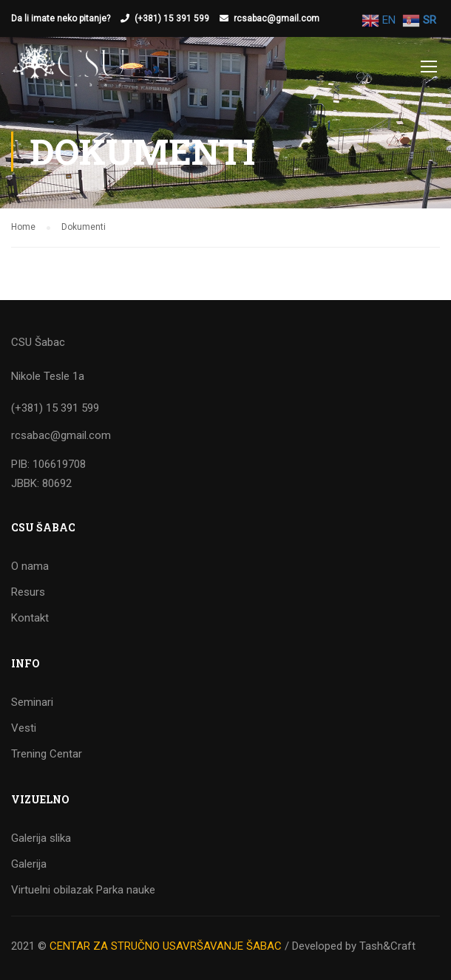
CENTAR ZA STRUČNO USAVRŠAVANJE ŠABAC (166, 946)
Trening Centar (47, 754)
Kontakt (30, 618)
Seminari (32, 702)
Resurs (28, 592)
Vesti (24, 728)
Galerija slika (41, 838)
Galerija (29, 864)
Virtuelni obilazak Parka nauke (83, 890)
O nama (30, 566)
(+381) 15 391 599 (172, 18)
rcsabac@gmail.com (277, 18)
